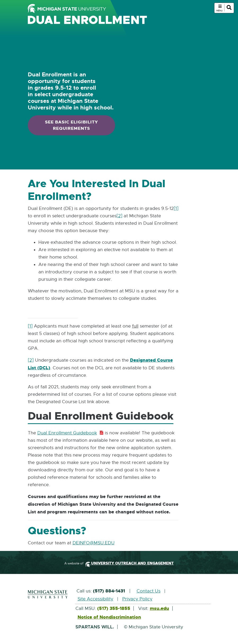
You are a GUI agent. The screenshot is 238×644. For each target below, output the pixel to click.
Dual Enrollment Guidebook (71, 433)
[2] (119, 216)
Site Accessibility (95, 599)
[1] (176, 208)
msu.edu (160, 609)
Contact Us (149, 591)
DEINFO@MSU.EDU (94, 543)
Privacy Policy (137, 599)
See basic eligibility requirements (71, 125)
